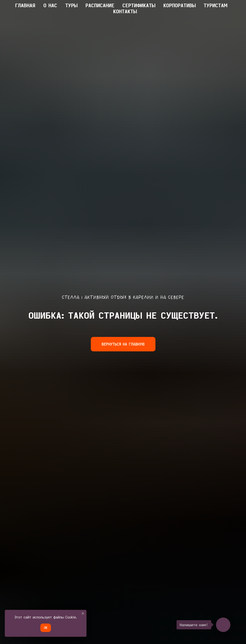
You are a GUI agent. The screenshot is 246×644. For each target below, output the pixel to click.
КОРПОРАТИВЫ (179, 5)
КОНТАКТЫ (125, 11)
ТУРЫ (71, 5)
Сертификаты (139, 5)
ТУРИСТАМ (215, 5)
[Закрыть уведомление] (83, 613)
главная (25, 5)
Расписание (100, 5)
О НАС (50, 5)
